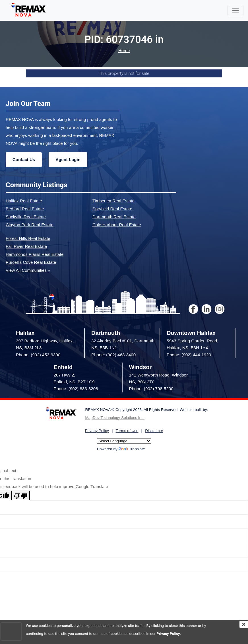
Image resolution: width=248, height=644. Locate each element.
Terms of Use (127, 431)
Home (124, 51)
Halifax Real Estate (24, 201)
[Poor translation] (21, 495)
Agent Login (68, 160)
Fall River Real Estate (26, 246)
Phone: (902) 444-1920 (189, 355)
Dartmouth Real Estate (114, 217)
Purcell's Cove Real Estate (31, 262)
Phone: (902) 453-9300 (38, 355)
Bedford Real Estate (25, 209)
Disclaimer (154, 431)
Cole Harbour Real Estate (117, 225)
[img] (244, 624)
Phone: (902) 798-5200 (151, 389)
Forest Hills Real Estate (28, 238)
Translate (132, 449)
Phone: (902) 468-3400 (113, 355)
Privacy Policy (168, 634)
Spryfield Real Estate (112, 209)
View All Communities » (28, 270)
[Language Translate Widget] (124, 441)
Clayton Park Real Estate (30, 225)
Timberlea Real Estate (113, 201)
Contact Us (24, 160)
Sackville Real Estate (26, 217)
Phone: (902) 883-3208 (76, 389)
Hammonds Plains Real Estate (35, 254)
